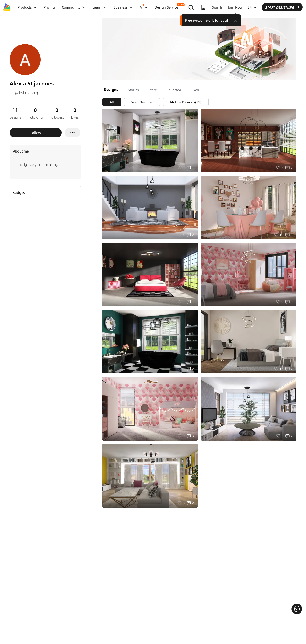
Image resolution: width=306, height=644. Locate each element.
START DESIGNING (282, 7)
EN (252, 7)
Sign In (218, 7)
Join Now (235, 7)
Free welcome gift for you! (207, 20)
